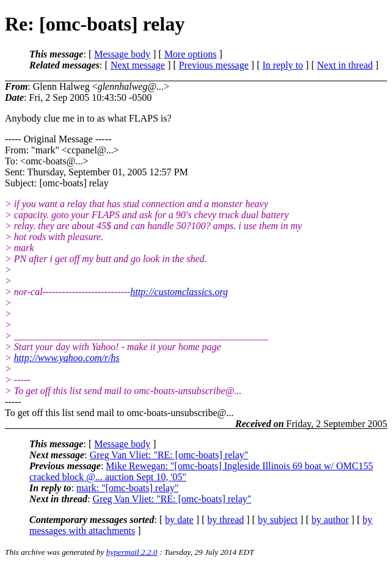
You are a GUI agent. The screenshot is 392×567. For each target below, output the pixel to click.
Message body (122, 54)
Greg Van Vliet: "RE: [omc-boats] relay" (169, 455)
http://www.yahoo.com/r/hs (67, 358)
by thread (226, 520)
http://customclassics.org (179, 292)
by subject (278, 520)
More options (191, 54)
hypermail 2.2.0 (132, 552)
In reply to (283, 65)
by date (179, 520)
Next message (138, 65)
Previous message (214, 65)
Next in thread (345, 65)
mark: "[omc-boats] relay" (128, 488)
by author (330, 520)
